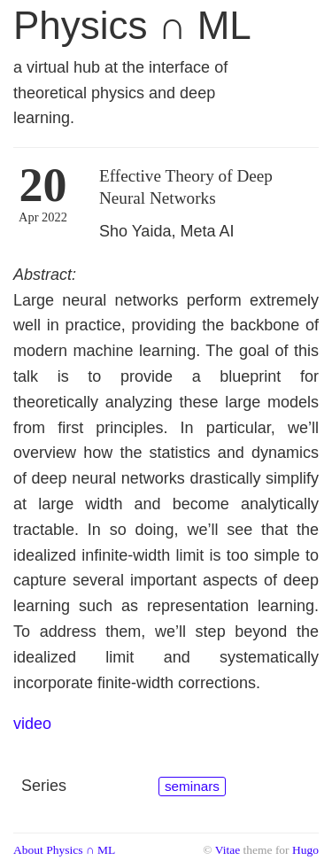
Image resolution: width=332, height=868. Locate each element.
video (32, 724)
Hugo (305, 850)
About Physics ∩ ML (64, 850)
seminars (192, 786)
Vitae (228, 850)
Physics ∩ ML (132, 25)
